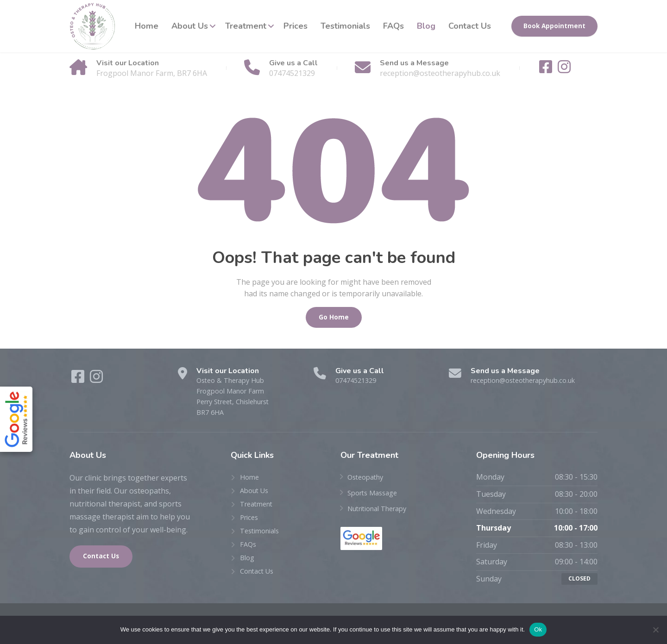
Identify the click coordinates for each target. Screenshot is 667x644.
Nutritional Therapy (382, 513)
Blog (426, 26)
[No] (655, 630)
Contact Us (470, 26)
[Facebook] (547, 69)
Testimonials (345, 26)
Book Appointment (554, 26)
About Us (190, 26)
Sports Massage (376, 498)
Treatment (246, 26)
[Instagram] (564, 69)
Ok (538, 629)
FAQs (393, 26)
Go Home (334, 317)
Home (147, 26)
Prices (296, 26)
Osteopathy (368, 482)
